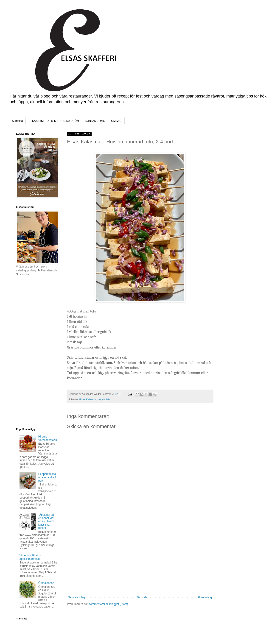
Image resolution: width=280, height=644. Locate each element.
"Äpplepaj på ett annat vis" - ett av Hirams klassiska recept (47, 521)
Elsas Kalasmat (88, 399)
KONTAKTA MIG (95, 121)
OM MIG (116, 121)
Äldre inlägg (205, 597)
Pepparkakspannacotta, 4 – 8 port (47, 477)
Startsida (17, 121)
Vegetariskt (104, 399)
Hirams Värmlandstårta (48, 438)
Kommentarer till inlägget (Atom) (108, 604)
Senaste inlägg (77, 597)
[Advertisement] (140, 561)
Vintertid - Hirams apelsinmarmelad (30, 557)
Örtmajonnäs (46, 583)
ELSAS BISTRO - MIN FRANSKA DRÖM (54, 121)
